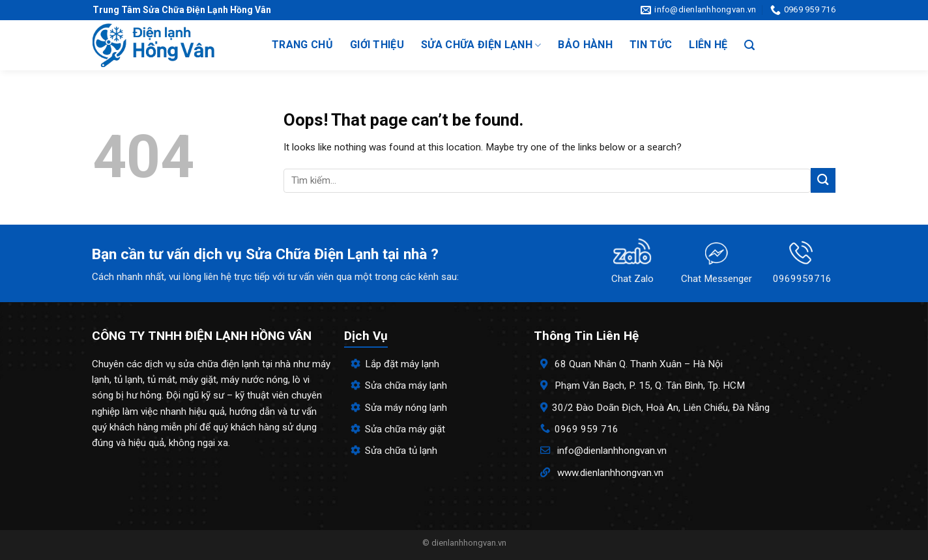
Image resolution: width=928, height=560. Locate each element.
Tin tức (651, 45)
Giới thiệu (377, 45)
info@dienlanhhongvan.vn (612, 451)
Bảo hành (585, 45)
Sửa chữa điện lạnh (481, 45)
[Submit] (823, 180)
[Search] (749, 45)
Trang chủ (302, 45)
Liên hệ (708, 45)
